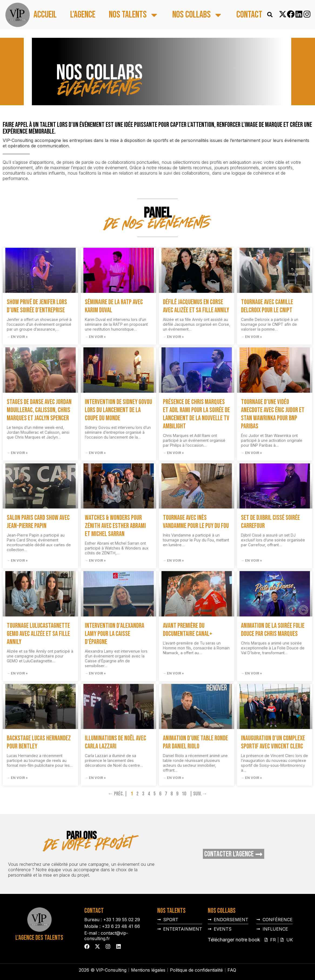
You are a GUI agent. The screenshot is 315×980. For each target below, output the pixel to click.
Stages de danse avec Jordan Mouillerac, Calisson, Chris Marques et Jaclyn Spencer (39, 410)
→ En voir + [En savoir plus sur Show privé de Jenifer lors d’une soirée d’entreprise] (17, 337)
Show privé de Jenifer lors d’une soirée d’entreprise (37, 306)
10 (184, 794)
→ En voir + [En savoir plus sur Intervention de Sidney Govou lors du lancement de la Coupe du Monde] (95, 453)
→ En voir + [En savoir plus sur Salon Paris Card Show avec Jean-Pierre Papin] (17, 560)
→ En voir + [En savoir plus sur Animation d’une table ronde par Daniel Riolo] (173, 778)
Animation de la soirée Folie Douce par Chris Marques (273, 630)
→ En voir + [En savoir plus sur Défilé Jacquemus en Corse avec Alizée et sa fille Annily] (173, 337)
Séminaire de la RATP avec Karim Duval (114, 306)
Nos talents (134, 15)
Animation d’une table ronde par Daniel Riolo (195, 742)
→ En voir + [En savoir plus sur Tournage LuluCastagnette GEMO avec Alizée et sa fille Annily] (17, 673)
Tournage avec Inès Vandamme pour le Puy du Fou (196, 522)
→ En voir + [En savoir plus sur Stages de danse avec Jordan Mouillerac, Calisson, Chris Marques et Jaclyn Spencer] (17, 453)
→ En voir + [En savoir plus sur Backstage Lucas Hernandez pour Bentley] (17, 778)
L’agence (83, 15)
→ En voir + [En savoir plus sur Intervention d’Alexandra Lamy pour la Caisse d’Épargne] (95, 673)
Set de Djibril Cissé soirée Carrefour (270, 522)
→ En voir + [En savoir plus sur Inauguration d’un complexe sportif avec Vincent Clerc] (252, 778)
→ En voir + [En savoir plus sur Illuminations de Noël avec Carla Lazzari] (95, 778)
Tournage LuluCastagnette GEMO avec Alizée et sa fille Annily (38, 634)
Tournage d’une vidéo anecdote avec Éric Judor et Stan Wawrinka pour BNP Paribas (273, 414)
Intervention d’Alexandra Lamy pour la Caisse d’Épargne (115, 634)
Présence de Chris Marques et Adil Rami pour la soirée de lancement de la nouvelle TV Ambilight (196, 414)
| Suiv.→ (198, 794)
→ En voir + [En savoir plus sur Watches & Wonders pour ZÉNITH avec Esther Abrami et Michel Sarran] (95, 560)
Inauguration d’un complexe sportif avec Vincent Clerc (273, 742)
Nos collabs (198, 15)
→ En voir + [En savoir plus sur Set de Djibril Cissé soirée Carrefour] (252, 560)
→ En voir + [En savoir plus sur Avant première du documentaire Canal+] (173, 673)
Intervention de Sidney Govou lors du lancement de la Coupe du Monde (118, 410)
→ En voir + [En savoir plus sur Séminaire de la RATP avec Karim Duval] (95, 337)
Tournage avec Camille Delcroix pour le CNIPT (267, 306)
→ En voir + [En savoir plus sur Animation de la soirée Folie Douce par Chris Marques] (252, 673)
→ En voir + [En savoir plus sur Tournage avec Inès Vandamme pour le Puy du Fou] (173, 560)
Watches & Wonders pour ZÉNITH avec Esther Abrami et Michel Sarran (115, 526)
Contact (249, 15)
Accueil (45, 15)
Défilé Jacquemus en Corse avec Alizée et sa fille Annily (196, 306)
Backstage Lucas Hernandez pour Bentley (39, 742)
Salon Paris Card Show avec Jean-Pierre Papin (38, 522)
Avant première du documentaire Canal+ (188, 630)
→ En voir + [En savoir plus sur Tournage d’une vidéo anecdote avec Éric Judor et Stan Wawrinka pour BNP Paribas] (252, 453)
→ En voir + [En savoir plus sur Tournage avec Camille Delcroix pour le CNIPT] (252, 337)
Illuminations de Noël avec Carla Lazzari (115, 742)
